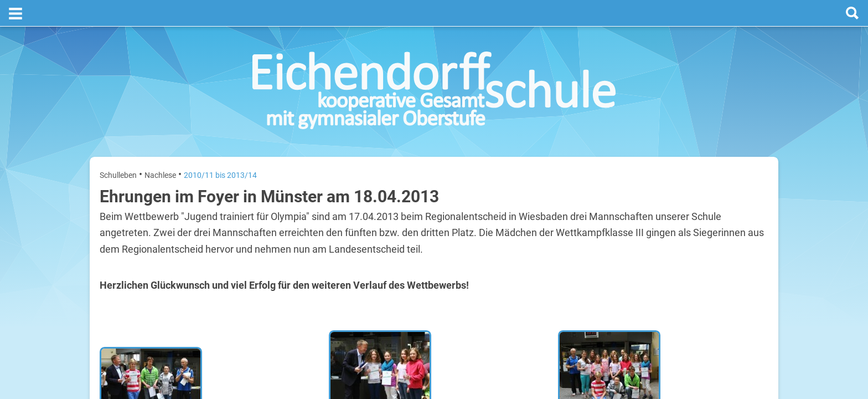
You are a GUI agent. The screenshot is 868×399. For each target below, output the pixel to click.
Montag (644, 215)
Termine (701, 145)
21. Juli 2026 (750, 251)
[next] (709, 189)
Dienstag (645, 251)
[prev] (698, 189)
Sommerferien (703, 233)
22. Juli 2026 (750, 286)
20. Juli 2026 (750, 215)
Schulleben (118, 149)
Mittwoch (646, 286)
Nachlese (160, 149)
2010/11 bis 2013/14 (220, 149)
